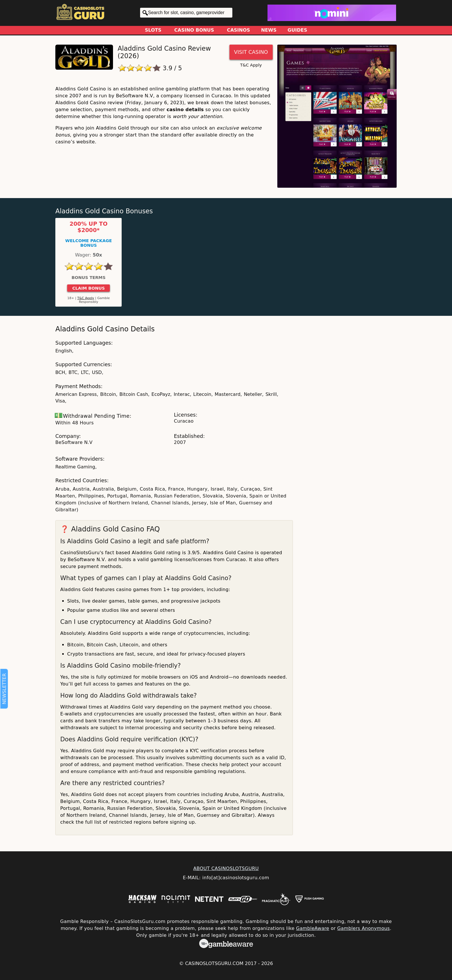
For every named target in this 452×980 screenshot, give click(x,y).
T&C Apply (251, 65)
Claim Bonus (89, 288)
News (269, 30)
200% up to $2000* (88, 227)
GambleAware (313, 928)
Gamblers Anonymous (364, 928)
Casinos (238, 30)
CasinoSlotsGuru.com (214, 963)
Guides (297, 30)
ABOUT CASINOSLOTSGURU (226, 868)
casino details (185, 110)
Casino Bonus (194, 30)
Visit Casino (251, 52)
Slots (153, 30)
